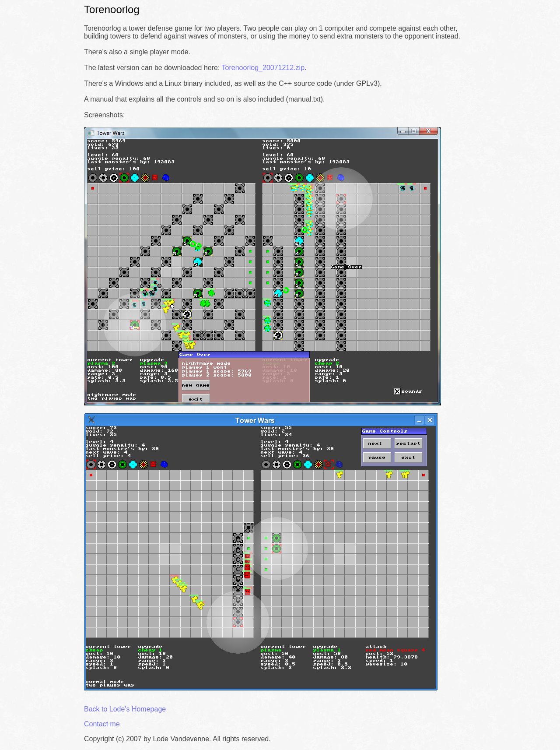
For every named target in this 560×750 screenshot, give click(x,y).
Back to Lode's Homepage (125, 709)
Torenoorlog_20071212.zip (263, 68)
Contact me (102, 724)
